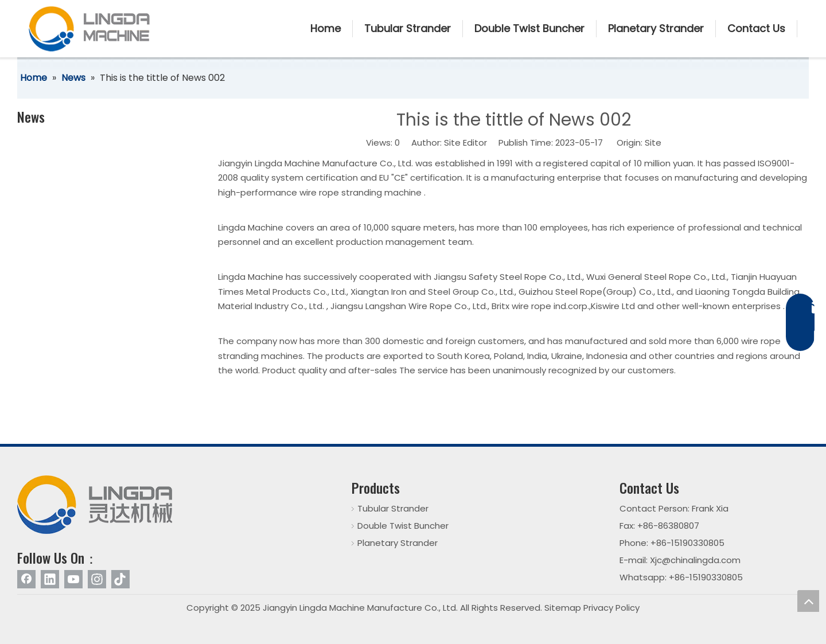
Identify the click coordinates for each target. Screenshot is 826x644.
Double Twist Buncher (403, 526)
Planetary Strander (398, 543)
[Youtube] (73, 579)
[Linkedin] (50, 579)
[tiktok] (120, 579)
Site (653, 143)
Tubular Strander (393, 508)
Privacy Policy (611, 608)
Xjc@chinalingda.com (695, 560)
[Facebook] (26, 579)
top (808, 601)
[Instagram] (97, 579)
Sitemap (563, 608)
